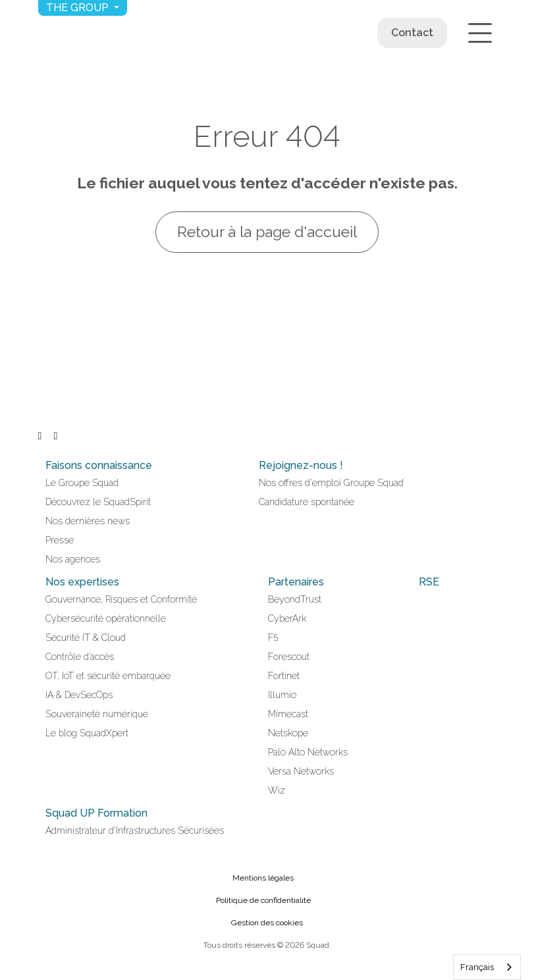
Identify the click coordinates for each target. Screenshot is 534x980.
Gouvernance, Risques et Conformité (121, 599)
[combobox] (487, 967)
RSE (429, 582)
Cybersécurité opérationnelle (106, 618)
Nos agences (73, 559)
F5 (273, 638)
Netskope (288, 733)
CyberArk (287, 618)
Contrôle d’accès (80, 657)
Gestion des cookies (267, 923)
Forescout (289, 657)
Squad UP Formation (96, 813)
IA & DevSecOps (79, 695)
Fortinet (284, 676)
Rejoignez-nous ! (301, 465)
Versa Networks (301, 771)
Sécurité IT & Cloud (86, 638)
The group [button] (79, 8)
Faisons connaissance (99, 465)
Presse (60, 540)
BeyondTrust (295, 599)
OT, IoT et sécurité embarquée (108, 676)
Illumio (282, 695)
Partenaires (296, 582)
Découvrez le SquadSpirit (98, 502)
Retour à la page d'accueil (267, 232)
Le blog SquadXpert (87, 733)
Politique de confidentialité (263, 900)
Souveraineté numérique (97, 714)
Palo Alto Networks (308, 752)
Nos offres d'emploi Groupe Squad (331, 483)
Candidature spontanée (307, 502)
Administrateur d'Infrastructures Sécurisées (135, 830)
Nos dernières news (88, 521)
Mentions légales (263, 878)
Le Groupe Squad (82, 483)
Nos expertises (82, 582)
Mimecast (288, 714)
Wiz (277, 790)
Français (477, 967)
